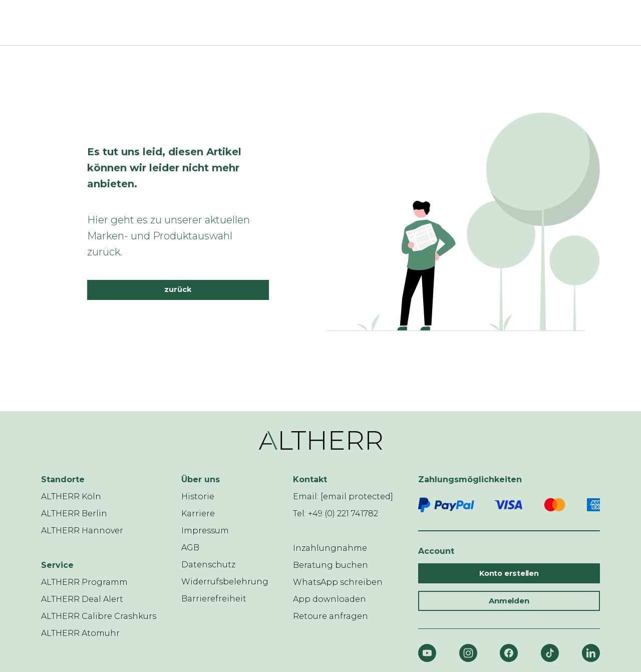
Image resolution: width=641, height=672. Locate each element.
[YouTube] (427, 653)
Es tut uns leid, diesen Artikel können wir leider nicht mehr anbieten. (164, 168)
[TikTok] (550, 653)
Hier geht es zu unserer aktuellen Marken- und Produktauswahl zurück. (169, 236)
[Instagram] (468, 653)
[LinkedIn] (591, 653)
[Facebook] (509, 653)
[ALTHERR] (314, 23)
